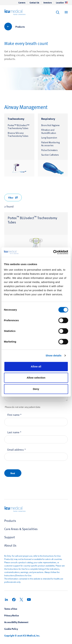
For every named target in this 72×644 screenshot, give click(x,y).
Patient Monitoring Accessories (50, 144)
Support (10, 537)
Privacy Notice (12, 615)
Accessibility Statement (16, 622)
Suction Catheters (50, 155)
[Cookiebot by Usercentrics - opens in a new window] (53, 252)
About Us (10, 545)
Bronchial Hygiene (50, 125)
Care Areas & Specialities (21, 529)
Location (62, 3)
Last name (14, 432)
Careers (22, 3)
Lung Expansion (49, 138)
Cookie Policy (11, 629)
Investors (48, 3)
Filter (13, 198)
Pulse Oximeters (49, 150)
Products (20, 27)
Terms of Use (11, 609)
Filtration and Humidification (49, 131)
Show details (54, 355)
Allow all (36, 366)
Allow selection (36, 378)
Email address (17, 449)
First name (14, 415)
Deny (36, 389)
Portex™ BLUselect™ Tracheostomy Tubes (18, 127)
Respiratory (48, 119)
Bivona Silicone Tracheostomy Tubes (18, 134)
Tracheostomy (16, 119)
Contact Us (34, 3)
